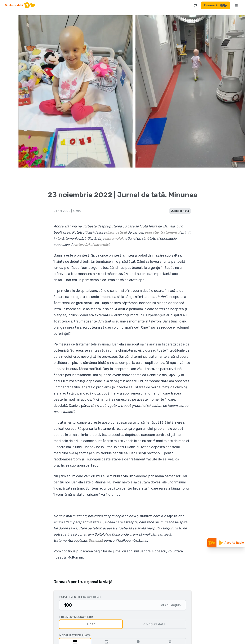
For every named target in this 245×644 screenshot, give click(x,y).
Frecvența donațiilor (76, 617)
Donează (216, 5)
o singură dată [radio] (154, 624)
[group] (122, 624)
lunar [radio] (91, 624)
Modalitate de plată (75, 636)
